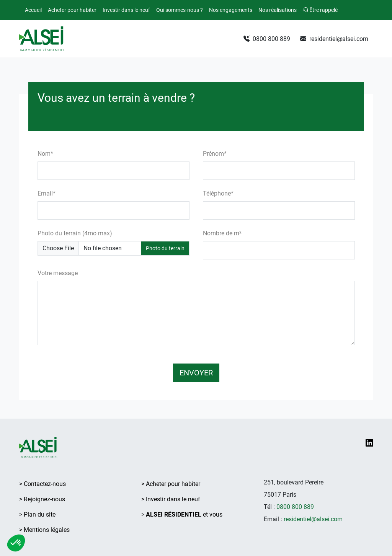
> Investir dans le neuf (171, 499)
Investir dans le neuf (126, 10)
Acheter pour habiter (72, 10)
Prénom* (215, 154)
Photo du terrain (165, 248)
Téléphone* (218, 193)
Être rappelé (320, 10)
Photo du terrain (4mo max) (75, 233)
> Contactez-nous (42, 484)
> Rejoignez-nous (42, 499)
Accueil (33, 10)
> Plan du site (37, 514)
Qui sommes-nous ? (180, 10)
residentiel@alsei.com (334, 39)
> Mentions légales (44, 530)
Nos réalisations (278, 10)
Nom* (45, 154)
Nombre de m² (222, 233)
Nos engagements (231, 10)
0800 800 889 (267, 39)
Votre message (58, 273)
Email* (47, 193)
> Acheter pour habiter (171, 484)
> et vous (182, 514)
